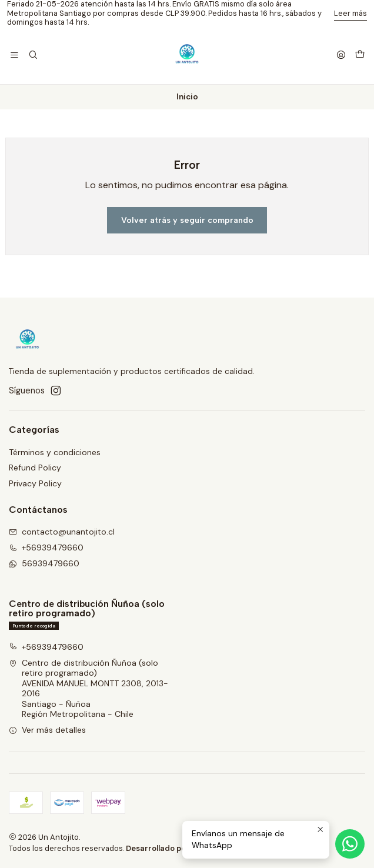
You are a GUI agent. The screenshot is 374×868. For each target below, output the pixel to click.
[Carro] (360, 55)
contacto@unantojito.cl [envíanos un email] (62, 532)
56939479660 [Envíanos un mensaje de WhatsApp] (44, 563)
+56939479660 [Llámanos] (46, 547)
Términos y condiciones (55, 452)
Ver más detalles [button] (47, 730)
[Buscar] (33, 56)
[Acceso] (341, 56)
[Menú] (14, 56)
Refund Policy (35, 468)
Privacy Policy (35, 483)
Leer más (350, 13)
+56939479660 (46, 647)
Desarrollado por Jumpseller (179, 848)
